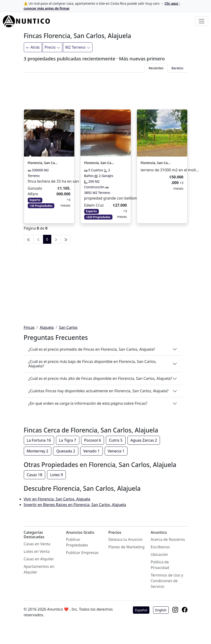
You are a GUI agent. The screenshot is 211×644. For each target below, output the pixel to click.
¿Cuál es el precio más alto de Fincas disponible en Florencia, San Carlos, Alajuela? (100, 378)
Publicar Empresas (82, 553)
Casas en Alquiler (39, 559)
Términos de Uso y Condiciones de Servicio (167, 581)
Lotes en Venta (37, 551)
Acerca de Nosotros (168, 539)
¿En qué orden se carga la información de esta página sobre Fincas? (88, 403)
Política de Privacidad (160, 565)
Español (141, 610)
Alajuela (47, 327)
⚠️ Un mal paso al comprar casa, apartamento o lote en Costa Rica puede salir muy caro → (102, 6)
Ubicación (159, 554)
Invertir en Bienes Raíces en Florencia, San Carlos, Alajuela (75, 505)
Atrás (33, 47)
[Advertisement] (106, 90)
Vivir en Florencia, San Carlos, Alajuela (57, 499)
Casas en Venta (37, 544)
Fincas (29, 327)
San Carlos (68, 327)
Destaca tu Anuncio (125, 539)
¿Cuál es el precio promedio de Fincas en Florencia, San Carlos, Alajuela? (92, 349)
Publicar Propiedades (77, 542)
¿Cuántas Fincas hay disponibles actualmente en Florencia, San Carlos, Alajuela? (99, 391)
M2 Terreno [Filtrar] (78, 47)
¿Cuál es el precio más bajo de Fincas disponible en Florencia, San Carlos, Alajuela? (93, 364)
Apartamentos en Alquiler (39, 569)
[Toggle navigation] (202, 21)
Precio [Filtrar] (53, 47)
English (161, 610)
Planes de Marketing (127, 547)
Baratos (177, 68)
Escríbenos (160, 547)
